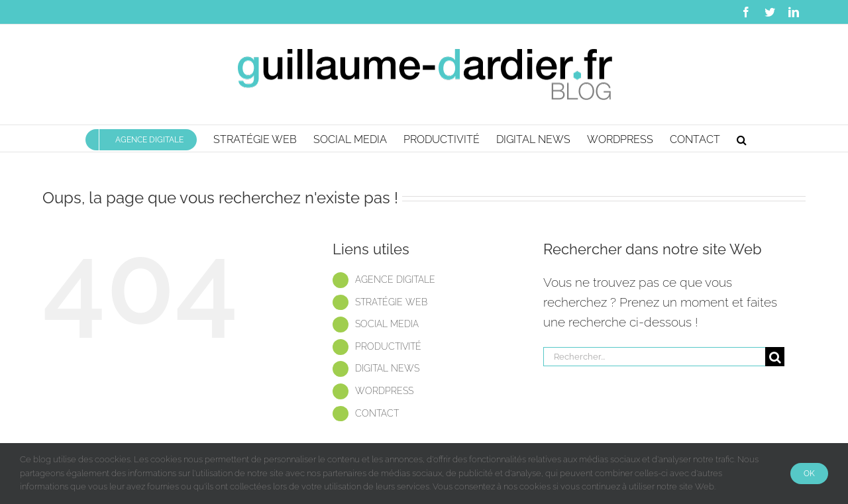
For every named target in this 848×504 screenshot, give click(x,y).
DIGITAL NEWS (387, 368)
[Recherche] (775, 357)
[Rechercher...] (654, 357)
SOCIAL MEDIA (387, 324)
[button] (742, 138)
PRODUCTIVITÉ (388, 346)
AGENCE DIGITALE (395, 279)
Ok (809, 474)
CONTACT (377, 413)
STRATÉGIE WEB (391, 302)
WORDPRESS (384, 391)
